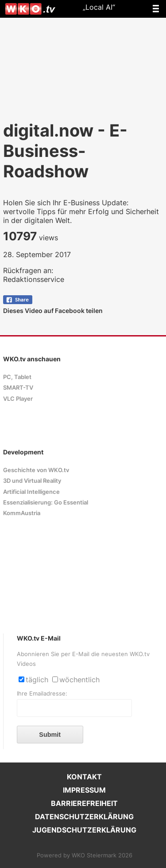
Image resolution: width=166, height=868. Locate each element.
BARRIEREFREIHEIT (84, 803)
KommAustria (22, 513)
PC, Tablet (17, 377)
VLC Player (18, 399)
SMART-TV (18, 388)
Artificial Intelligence (31, 492)
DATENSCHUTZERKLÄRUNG (84, 817)
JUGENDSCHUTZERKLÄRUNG (84, 830)
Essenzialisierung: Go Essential (46, 502)
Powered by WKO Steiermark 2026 (85, 855)
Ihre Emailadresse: (42, 694)
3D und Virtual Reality (32, 481)
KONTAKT (84, 777)
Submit (50, 735)
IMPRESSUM (84, 790)
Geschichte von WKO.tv (36, 470)
